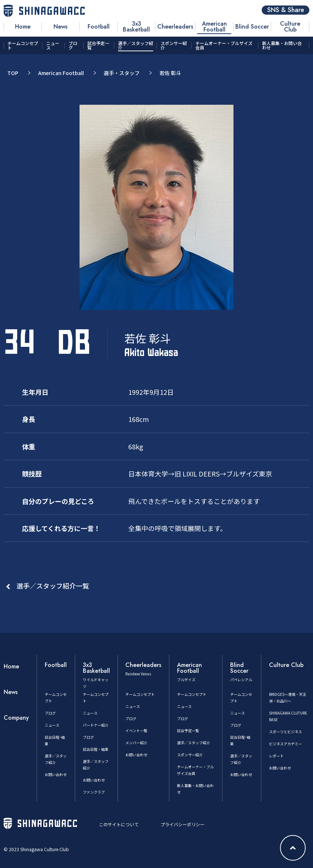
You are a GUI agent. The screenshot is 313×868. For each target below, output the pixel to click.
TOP (13, 73)
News (11, 692)
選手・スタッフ (122, 73)
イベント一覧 (136, 730)
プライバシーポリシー (183, 824)
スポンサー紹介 (190, 755)
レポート (276, 756)
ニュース (52, 725)
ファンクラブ (94, 792)
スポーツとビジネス (286, 732)
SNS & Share (286, 10)
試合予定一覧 (188, 730)
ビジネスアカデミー (286, 744)
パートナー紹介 (96, 725)
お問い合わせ (56, 774)
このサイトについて (119, 824)
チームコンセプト (140, 694)
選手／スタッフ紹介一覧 (53, 586)
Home (11, 666)
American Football (61, 73)
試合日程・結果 (96, 749)
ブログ (50, 713)
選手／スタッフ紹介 (194, 743)
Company (16, 718)
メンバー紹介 (136, 743)
